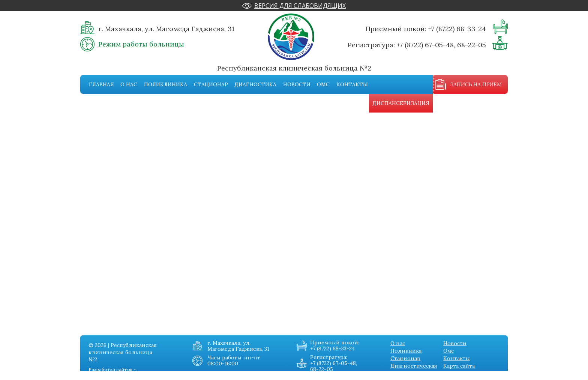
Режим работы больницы (141, 44)
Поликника (406, 351)
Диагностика (255, 84)
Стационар (211, 84)
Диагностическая (414, 366)
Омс (323, 84)
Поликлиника (166, 84)
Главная (101, 84)
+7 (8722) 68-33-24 (457, 29)
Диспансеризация (401, 103)
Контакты (352, 84)
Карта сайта (459, 366)
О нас (129, 84)
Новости (297, 84)
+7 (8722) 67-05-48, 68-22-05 (441, 45)
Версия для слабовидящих (300, 6)
